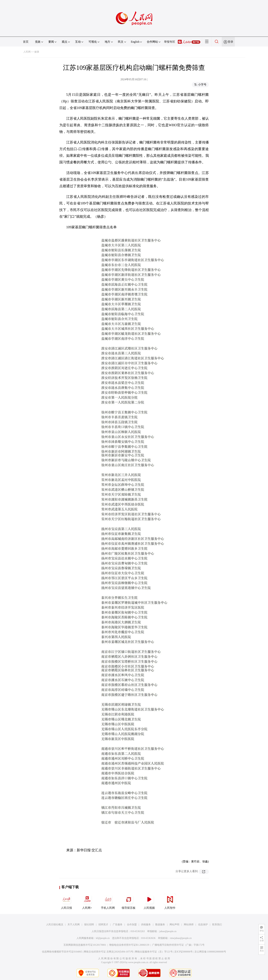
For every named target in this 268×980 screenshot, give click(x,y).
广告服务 (118, 925)
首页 (26, 42)
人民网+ (87, 901)
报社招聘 (89, 925)
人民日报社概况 (55, 925)
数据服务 (160, 925)
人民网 (27, 52)
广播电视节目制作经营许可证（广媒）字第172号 (178, 945)
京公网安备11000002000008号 (210, 952)
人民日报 (66, 901)
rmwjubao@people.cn (181, 938)
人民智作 (170, 901)
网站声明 (174, 925)
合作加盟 (132, 925)
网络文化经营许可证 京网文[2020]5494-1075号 (109, 952)
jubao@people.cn (168, 931)
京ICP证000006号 (183, 952)
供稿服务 (146, 925)
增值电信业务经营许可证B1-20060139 (129, 945)
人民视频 (149, 901)
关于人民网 (74, 925)
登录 (230, 42)
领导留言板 (129, 901)
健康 (37, 52)
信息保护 (203, 925)
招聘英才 (103, 925)
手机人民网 (108, 901)
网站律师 (189, 925)
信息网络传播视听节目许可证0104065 (62, 952)
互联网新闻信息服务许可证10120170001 (85, 945)
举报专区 (170, 42)
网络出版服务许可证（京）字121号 (154, 952)
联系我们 (217, 925)
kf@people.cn (103, 938)
